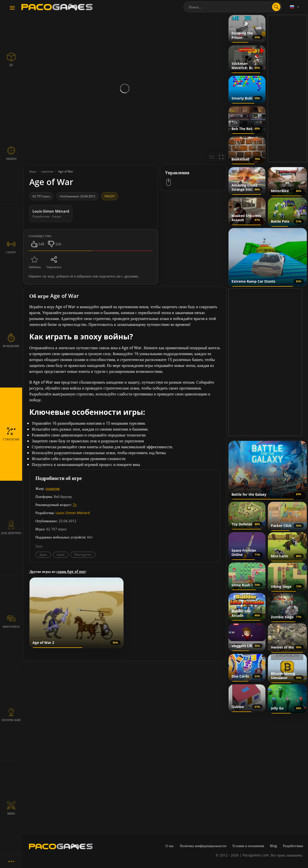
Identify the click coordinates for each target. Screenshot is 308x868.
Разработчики (293, 846)
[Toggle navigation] (12, 8)
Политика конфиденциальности (203, 846)
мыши (61, 555)
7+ (75, 505)
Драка (43, 555)
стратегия (53, 488)
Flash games (83, 555)
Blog (273, 846)
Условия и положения (248, 846)
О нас (170, 846)
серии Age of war (71, 571)
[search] (276, 7)
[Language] (295, 7)
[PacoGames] (61, 846)
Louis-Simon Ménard (73, 513)
